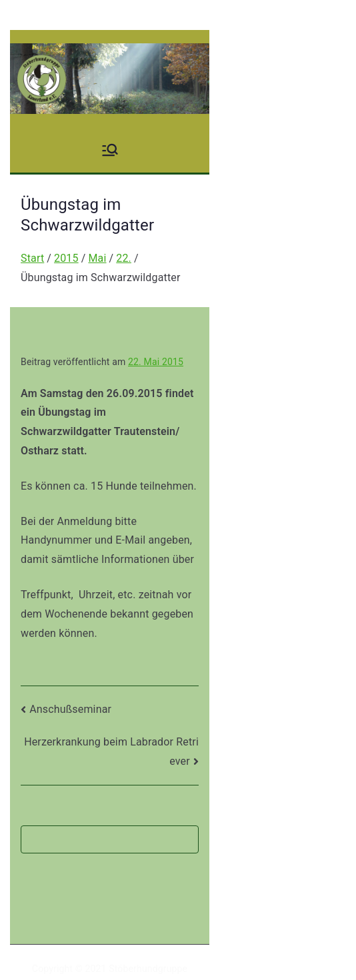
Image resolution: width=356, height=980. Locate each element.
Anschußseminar (70, 709)
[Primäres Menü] (110, 150)
